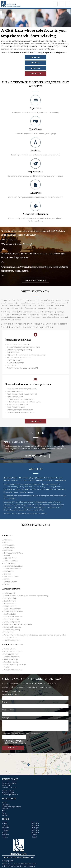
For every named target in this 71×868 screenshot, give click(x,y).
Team (4, 811)
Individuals (6, 805)
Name (5, 702)
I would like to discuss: (11, 691)
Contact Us (36, 74)
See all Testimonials (35, 280)
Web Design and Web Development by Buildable (19, 866)
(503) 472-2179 (9, 790)
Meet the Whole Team (36, 456)
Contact (5, 815)
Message (6, 718)
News (4, 813)
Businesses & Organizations (11, 807)
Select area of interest (11, 694)
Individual (35, 57)
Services (36, 68)
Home (4, 803)
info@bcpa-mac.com (11, 795)
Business (35, 63)
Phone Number (8, 710)
